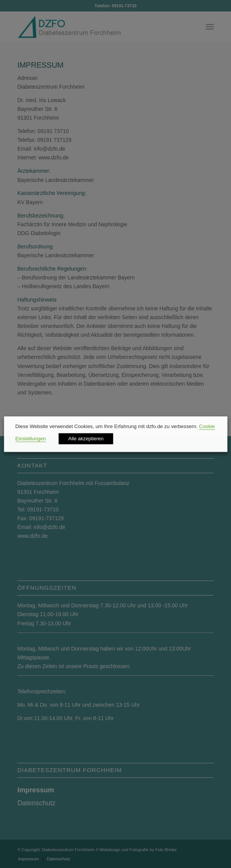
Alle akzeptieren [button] (86, 439)
